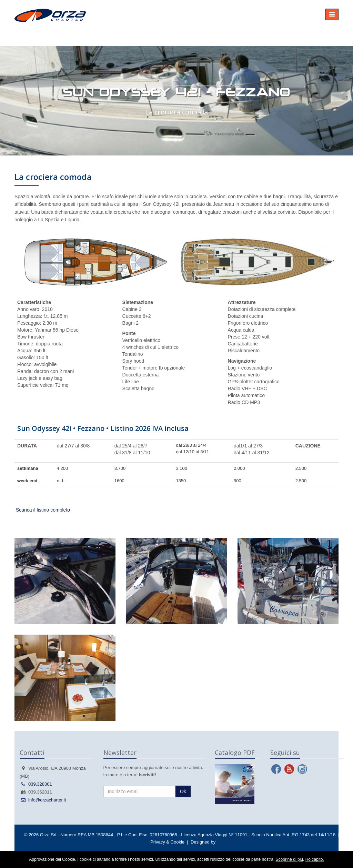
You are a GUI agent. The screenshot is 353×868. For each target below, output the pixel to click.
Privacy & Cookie (167, 842)
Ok (183, 791)
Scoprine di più (289, 859)
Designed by (203, 842)
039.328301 (36, 784)
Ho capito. (315, 859)
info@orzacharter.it (43, 800)
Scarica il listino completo (43, 510)
